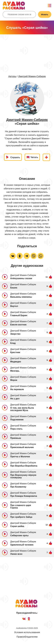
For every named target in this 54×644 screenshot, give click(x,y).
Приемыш (16, 438)
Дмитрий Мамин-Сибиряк (32, 76)
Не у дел (15, 399)
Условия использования (27, 632)
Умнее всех (16, 554)
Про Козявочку (18, 487)
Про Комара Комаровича (24, 496)
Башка (14, 288)
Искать (45, 14)
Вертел (14, 306)
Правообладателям (27, 637)
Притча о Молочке (20, 457)
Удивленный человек (22, 545)
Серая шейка (17, 526)
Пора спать (16, 429)
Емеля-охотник (18, 325)
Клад (13, 343)
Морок (14, 380)
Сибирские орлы (19, 535)
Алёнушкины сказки (21, 278)
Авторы (12, 76)
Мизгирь (15, 371)
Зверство (15, 334)
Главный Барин (19, 315)
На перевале (17, 389)
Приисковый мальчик (22, 447)
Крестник (15, 352)
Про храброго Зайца (21, 517)
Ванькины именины (21, 297)
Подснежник (17, 420)
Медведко (16, 362)
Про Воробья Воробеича (24, 466)
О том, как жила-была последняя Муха (22, 409)
